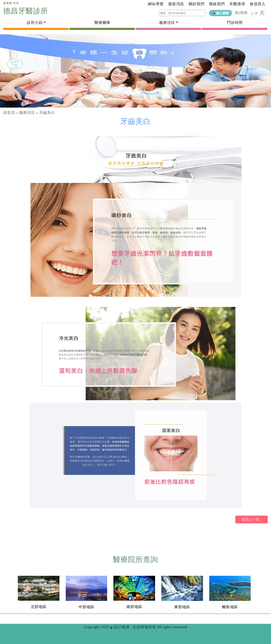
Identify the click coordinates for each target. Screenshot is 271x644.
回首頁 (9, 113)
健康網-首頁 (11, 3)
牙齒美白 (47, 113)
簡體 (244, 13)
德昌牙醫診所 (27, 11)
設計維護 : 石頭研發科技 (136, 627)
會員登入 (258, 4)
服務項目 (27, 113)
